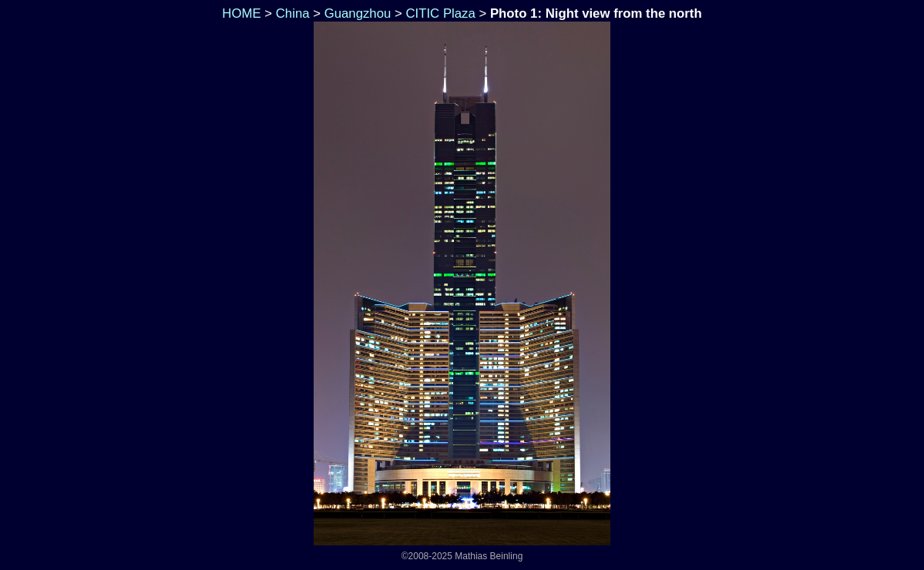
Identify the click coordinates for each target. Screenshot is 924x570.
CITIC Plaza (440, 13)
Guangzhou (358, 13)
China (293, 13)
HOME (240, 13)
